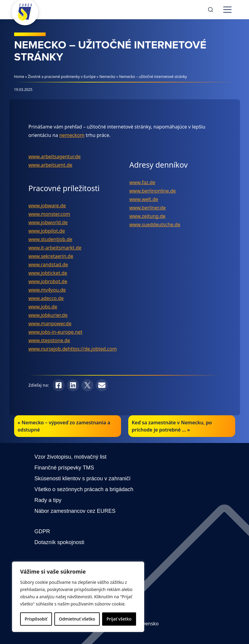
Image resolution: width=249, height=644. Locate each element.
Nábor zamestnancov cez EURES (75, 511)
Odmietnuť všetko (77, 619)
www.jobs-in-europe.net (56, 332)
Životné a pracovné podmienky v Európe (62, 77)
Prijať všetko (119, 619)
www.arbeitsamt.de (50, 165)
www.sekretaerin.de (51, 256)
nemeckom (72, 135)
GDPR (42, 531)
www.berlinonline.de (153, 191)
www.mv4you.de (47, 290)
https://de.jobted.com (92, 349)
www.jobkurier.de (48, 315)
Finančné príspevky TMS (64, 468)
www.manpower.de (50, 324)
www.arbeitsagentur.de (55, 156)
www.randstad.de (48, 265)
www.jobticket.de (48, 273)
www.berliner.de (148, 208)
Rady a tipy (48, 500)
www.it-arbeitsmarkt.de (55, 248)
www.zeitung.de (148, 216)
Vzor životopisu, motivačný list (71, 457)
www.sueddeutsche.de (155, 224)
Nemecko (107, 77)
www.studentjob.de (50, 239)
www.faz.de (143, 182)
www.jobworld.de (48, 222)
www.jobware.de (47, 206)
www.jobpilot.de (47, 231)
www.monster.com (49, 214)
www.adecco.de (46, 298)
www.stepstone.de (49, 340)
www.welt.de (144, 199)
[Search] (211, 10)
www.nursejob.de (48, 349)
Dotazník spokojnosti (59, 542)
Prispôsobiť (36, 619)
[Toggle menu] (227, 10)
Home (19, 77)
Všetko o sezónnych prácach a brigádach (84, 489)
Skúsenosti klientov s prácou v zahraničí (83, 478)
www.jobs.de (43, 307)
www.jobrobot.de (48, 281)
